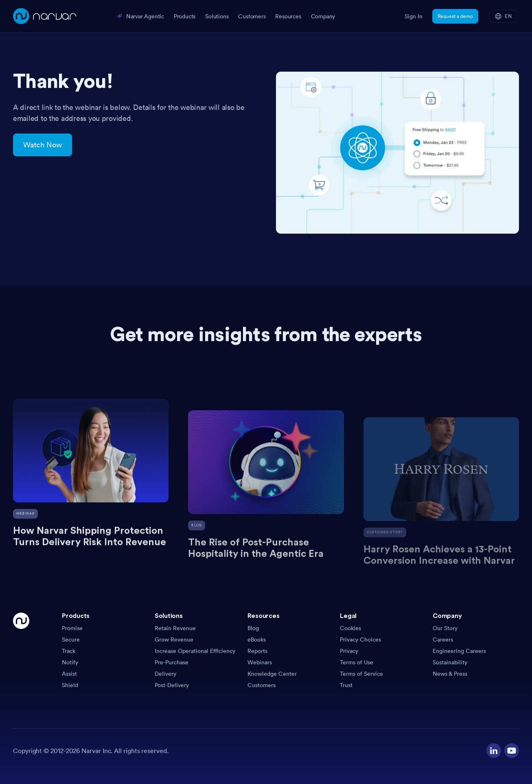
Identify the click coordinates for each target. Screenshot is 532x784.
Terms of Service (361, 674)
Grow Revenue (174, 639)
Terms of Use (357, 662)
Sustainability (450, 662)
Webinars (260, 662)
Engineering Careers (459, 651)
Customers (262, 685)
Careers (443, 639)
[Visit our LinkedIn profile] (494, 751)
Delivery (165, 674)
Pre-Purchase (172, 662)
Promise (72, 628)
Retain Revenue (175, 628)
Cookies (350, 628)
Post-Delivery (172, 685)
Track (69, 651)
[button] (105, 618)
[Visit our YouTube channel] (512, 751)
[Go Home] (21, 651)
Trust (346, 685)
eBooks (257, 639)
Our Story (445, 628)
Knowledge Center (272, 674)
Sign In (414, 16)
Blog (253, 628)
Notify (70, 662)
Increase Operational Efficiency (195, 651)
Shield (70, 685)
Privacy (349, 651)
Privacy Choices (360, 639)
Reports (257, 651)
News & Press (450, 674)
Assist (69, 674)
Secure (71, 639)
